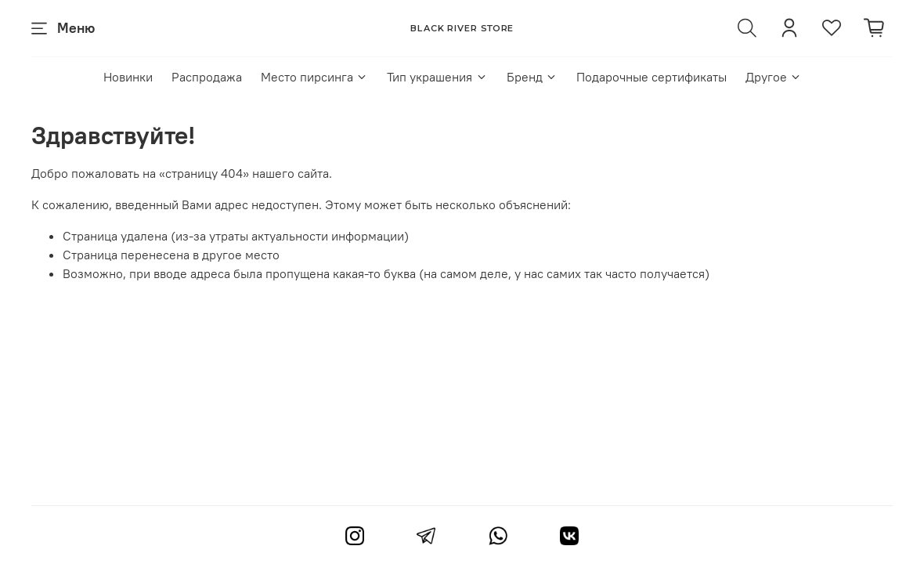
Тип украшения (437, 77)
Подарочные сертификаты (651, 77)
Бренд (532, 77)
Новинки (128, 77)
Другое (774, 77)
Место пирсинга (314, 77)
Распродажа (207, 77)
